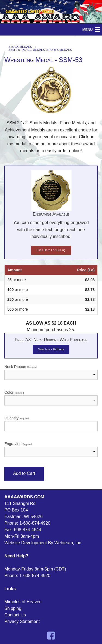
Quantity (51, 424)
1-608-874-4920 (35, 523)
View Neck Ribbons (51, 349)
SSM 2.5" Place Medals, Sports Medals (40, 50)
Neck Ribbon (51, 372)
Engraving (51, 449)
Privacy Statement (22, 621)
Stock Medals (20, 47)
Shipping (13, 608)
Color (51, 398)
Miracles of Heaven (23, 602)
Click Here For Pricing (51, 250)
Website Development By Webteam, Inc (43, 543)
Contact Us (15, 615)
